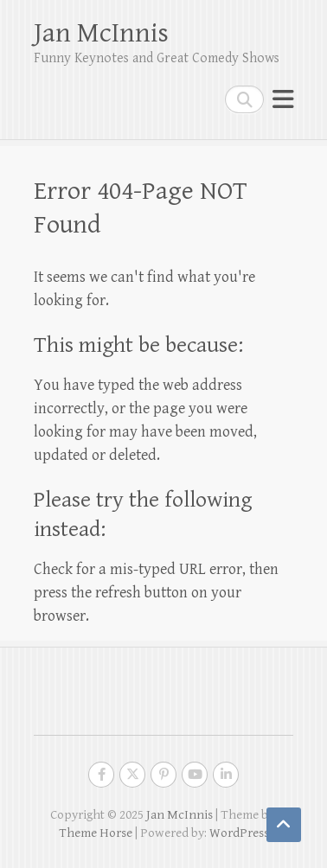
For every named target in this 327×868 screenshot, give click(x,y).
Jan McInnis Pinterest (163, 775)
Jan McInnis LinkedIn (226, 775)
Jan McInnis (101, 33)
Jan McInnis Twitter (132, 775)
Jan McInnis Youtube (195, 775)
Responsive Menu (283, 99)
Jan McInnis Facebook (101, 775)
